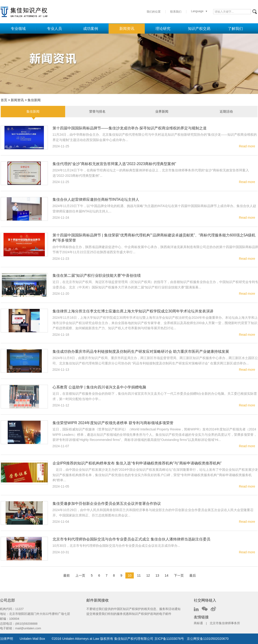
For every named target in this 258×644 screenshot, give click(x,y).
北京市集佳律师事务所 (225, 623)
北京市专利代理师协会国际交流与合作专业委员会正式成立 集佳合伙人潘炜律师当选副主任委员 (131, 539)
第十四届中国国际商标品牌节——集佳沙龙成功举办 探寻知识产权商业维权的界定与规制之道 (130, 128)
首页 (4, 100)
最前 (67, 575)
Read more (247, 146)
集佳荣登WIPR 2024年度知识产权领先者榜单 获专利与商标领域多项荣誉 (113, 423)
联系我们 (176, 12)
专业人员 (54, 29)
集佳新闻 (34, 100)
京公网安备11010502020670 (208, 639)
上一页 (80, 575)
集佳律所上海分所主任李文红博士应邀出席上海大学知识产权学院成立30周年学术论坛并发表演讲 (133, 311)
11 (139, 575)
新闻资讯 (127, 29)
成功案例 (91, 29)
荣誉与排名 (97, 111)
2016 (58, 639)
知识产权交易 (199, 29)
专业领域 (18, 29)
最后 (193, 575)
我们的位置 (154, 12)
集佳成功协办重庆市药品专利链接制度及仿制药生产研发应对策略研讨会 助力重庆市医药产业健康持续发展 (141, 351)
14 (166, 575)
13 (157, 575)
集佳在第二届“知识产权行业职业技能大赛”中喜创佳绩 (97, 275)
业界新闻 (162, 111)
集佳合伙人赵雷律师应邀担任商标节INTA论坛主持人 (96, 199)
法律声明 (7, 639)
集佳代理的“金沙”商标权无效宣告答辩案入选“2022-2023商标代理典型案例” (114, 164)
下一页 (179, 575)
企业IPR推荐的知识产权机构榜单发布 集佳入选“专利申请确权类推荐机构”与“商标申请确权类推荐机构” (137, 463)
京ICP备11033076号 (169, 639)
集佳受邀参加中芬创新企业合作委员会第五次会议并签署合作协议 (107, 504)
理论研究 (163, 29)
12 (148, 575)
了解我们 (235, 29)
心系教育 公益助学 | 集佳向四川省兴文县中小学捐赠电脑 (99, 387)
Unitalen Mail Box (32, 639)
